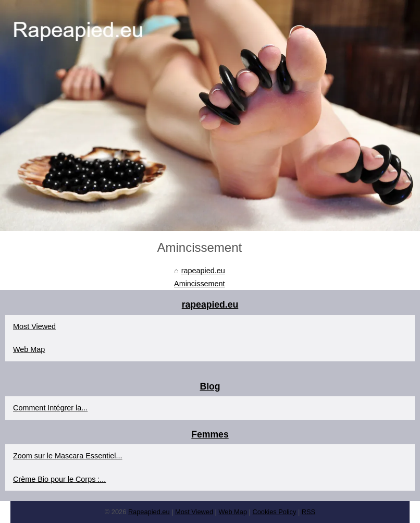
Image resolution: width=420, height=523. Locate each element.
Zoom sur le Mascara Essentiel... (68, 456)
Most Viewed (34, 326)
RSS (308, 512)
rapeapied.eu (203, 271)
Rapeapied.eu (149, 512)
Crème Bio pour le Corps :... (59, 479)
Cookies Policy (274, 512)
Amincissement (200, 284)
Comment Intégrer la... (50, 408)
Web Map (29, 349)
